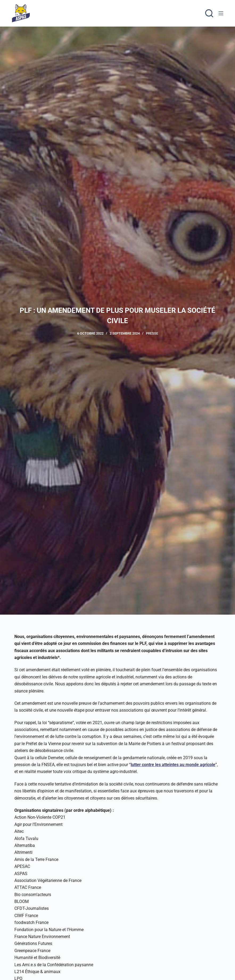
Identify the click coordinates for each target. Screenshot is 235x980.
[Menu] (221, 13)
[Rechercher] (209, 13)
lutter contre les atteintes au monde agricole (173, 765)
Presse (152, 333)
